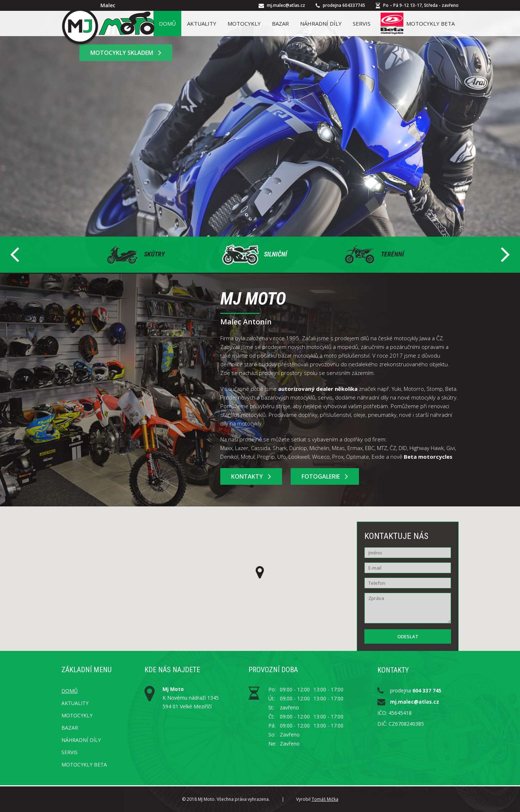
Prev (15, 255)
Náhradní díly (321, 23)
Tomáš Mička (325, 799)
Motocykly (244, 23)
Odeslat (408, 636)
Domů (167, 23)
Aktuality (202, 23)
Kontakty (251, 476)
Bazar (280, 23)
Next (505, 255)
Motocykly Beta (418, 23)
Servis (362, 23)
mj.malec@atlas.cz (286, 5)
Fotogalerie (325, 476)
